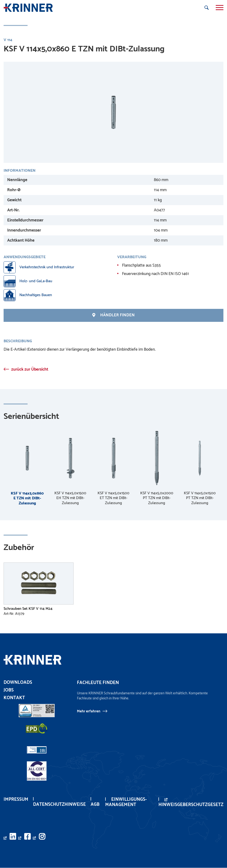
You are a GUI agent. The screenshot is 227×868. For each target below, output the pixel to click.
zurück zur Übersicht (30, 369)
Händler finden (113, 315)
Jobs (9, 690)
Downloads (18, 683)
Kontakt (14, 698)
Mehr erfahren (89, 711)
